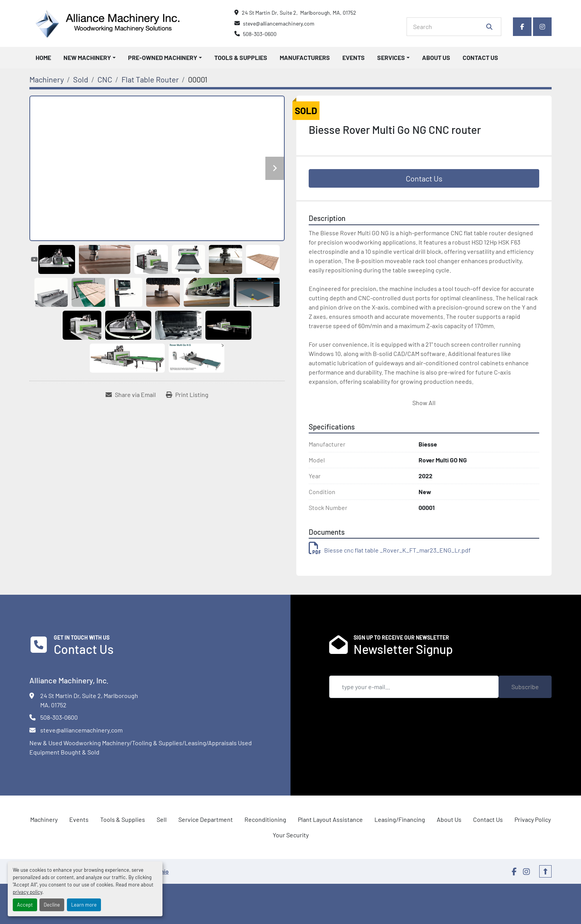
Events (354, 57)
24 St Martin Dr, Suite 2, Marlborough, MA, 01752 (299, 13)
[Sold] (81, 79)
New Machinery (87, 57)
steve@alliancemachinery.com (279, 23)
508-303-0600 (260, 34)
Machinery (44, 819)
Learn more (84, 905)
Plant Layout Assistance (330, 819)
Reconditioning (265, 819)
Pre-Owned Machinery (163, 57)
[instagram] (542, 27)
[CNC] (105, 79)
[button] (90, 58)
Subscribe (525, 687)
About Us (436, 57)
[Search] (449, 27)
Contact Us (480, 57)
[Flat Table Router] (150, 79)
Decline (52, 905)
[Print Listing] (187, 395)
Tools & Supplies (241, 57)
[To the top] (545, 871)
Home (43, 57)
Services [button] (391, 57)
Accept (25, 905)
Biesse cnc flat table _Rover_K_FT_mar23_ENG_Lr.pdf (390, 550)
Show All (424, 403)
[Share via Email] (131, 395)
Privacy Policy (533, 819)
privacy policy (27, 892)
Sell (162, 819)
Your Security (291, 835)
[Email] (414, 687)
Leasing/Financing (400, 819)
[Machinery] (47, 79)
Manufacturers (305, 57)
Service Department (206, 819)
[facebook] (522, 27)
